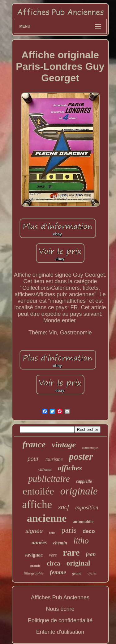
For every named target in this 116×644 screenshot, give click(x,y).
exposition (87, 508)
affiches (70, 468)
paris (69, 530)
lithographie (34, 573)
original (78, 563)
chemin (60, 543)
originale (79, 491)
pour (33, 458)
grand (77, 573)
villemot (45, 470)
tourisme (54, 459)
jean (91, 554)
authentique (90, 448)
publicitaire (49, 479)
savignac (34, 555)
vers (53, 555)
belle (52, 533)
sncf (64, 507)
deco (89, 531)
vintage (64, 445)
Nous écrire (60, 609)
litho (81, 541)
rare (71, 552)
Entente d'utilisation (60, 632)
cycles (92, 573)
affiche (37, 505)
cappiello (84, 481)
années (39, 542)
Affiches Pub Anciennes (60, 597)
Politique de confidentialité (60, 620)
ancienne (47, 518)
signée (34, 531)
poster (81, 456)
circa (54, 563)
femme (58, 572)
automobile (83, 522)
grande (35, 566)
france (34, 444)
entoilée (38, 491)
